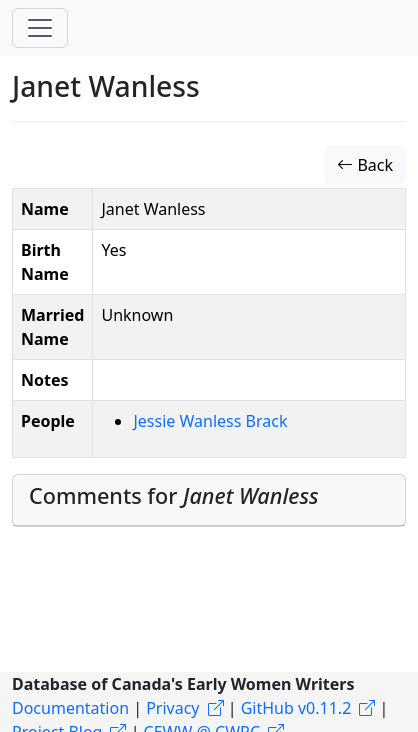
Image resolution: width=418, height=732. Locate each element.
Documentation (70, 708)
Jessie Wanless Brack (210, 421)
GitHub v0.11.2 (296, 708)
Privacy (172, 708)
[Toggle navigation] (40, 28)
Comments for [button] (174, 495)
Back (365, 165)
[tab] (209, 500)
